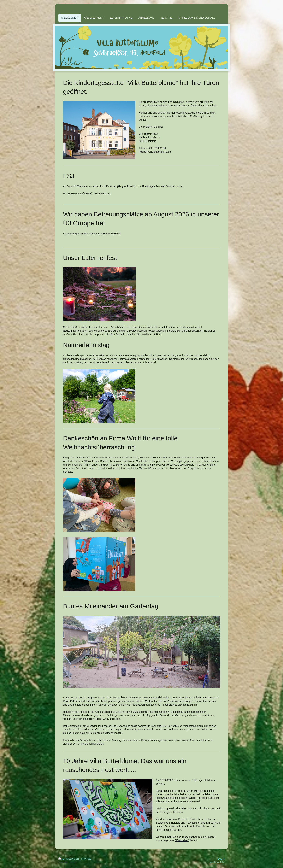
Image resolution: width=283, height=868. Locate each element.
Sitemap (86, 859)
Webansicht (217, 862)
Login (221, 859)
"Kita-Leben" (182, 840)
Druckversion (69, 859)
